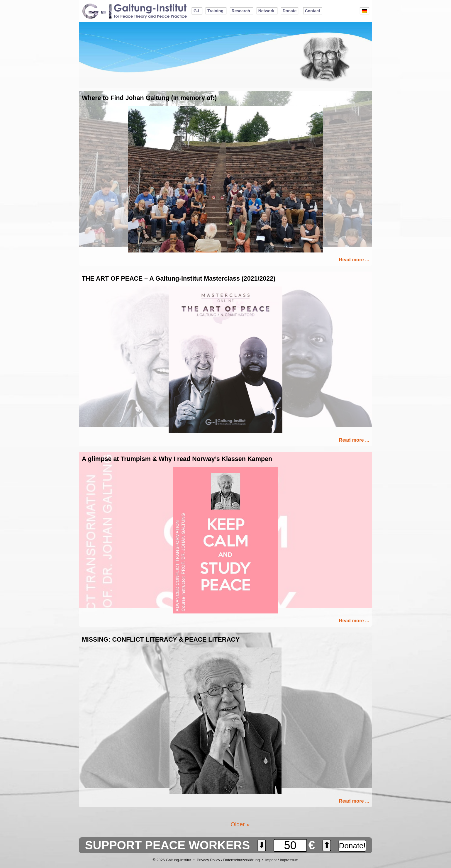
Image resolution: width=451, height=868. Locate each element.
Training (215, 11)
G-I (196, 11)
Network (266, 11)
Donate (290, 11)
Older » (240, 824)
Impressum (289, 860)
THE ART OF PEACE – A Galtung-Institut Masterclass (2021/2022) (179, 279)
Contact (313, 11)
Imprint (271, 860)
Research (241, 11)
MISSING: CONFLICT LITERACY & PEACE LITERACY (161, 640)
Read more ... (354, 260)
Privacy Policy (208, 860)
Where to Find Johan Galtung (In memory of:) (149, 98)
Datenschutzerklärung (241, 860)
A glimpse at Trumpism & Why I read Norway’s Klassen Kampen (177, 459)
